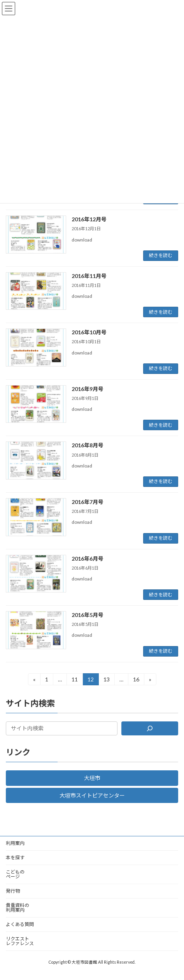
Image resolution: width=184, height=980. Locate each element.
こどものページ (15, 874)
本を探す (15, 857)
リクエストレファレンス (20, 941)
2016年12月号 (89, 219)
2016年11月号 (89, 276)
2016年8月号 (88, 445)
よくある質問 (20, 924)
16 (136, 680)
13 (106, 680)
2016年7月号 (88, 502)
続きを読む (161, 255)
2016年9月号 (88, 389)
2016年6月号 (88, 559)
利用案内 (15, 843)
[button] (92, 778)
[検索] (150, 728)
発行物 (13, 891)
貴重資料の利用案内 (18, 908)
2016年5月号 (88, 615)
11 (74, 680)
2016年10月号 (89, 332)
